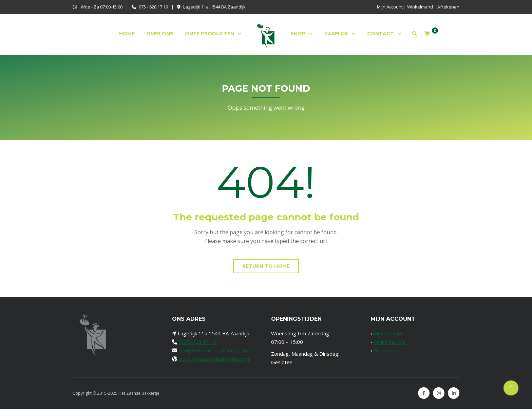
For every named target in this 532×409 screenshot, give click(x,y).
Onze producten (210, 34)
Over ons (160, 34)
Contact (381, 34)
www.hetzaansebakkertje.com (214, 359)
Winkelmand (420, 7)
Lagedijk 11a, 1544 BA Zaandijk (214, 7)
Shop (298, 34)
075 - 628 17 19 (153, 7)
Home (127, 34)
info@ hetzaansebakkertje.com (214, 350)
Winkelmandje (390, 342)
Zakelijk (336, 34)
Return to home (266, 266)
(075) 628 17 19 (197, 342)
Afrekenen (448, 7)
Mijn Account (390, 7)
